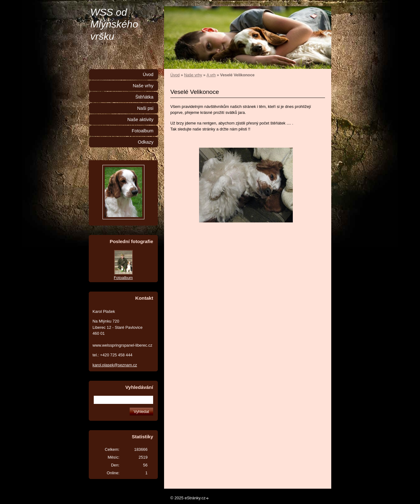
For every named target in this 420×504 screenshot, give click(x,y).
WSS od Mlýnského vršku (114, 24)
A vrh (211, 75)
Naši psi (145, 108)
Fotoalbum (142, 131)
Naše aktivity (140, 120)
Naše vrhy (193, 75)
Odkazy (146, 142)
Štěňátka (144, 97)
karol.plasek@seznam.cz (115, 365)
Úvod (175, 75)
